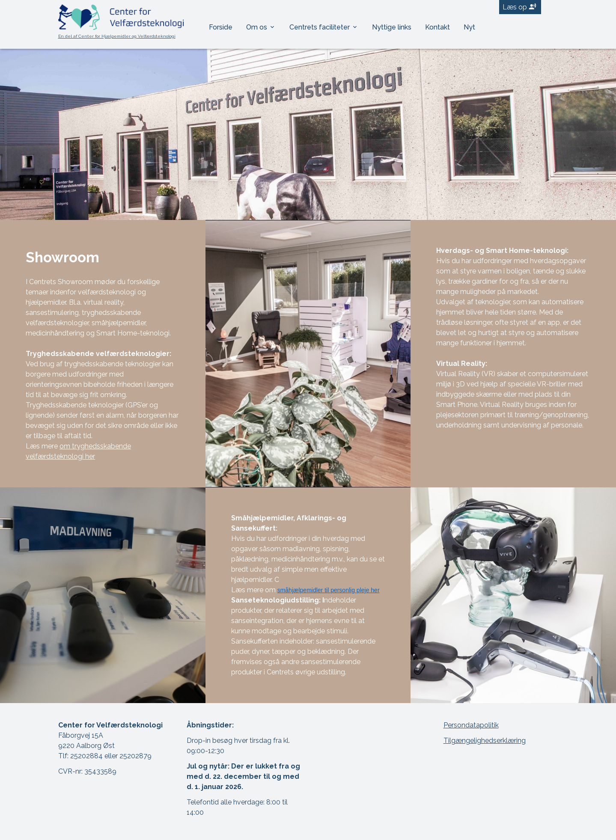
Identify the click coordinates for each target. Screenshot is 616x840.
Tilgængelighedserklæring (485, 741)
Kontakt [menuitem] (437, 27)
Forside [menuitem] (221, 27)
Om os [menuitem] (257, 27)
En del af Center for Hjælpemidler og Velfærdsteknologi (117, 36)
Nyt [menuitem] (469, 27)
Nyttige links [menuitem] (392, 27)
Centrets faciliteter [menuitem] (320, 27)
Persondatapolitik (471, 725)
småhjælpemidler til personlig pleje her (329, 590)
